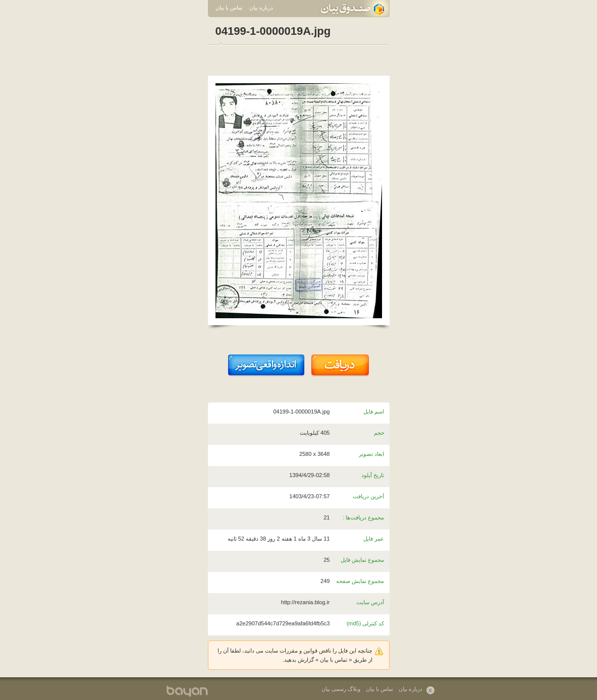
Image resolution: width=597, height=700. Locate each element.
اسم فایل (374, 412)
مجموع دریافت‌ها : (363, 517)
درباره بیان (261, 8)
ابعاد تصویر (371, 454)
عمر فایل (374, 539)
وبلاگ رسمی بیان (341, 689)
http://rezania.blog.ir (306, 602)
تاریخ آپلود (373, 475)
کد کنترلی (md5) (366, 623)
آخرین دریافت (368, 496)
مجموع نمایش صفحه (360, 581)
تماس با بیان (229, 8)
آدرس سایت (370, 602)
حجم (379, 433)
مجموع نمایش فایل (362, 560)
